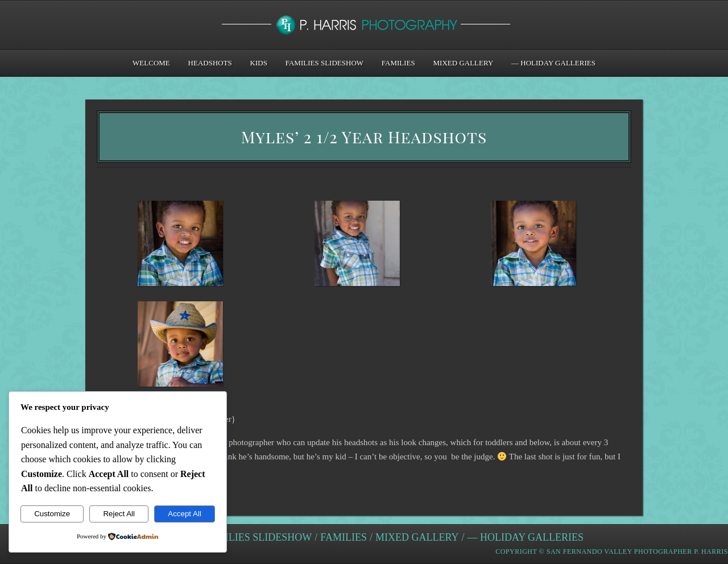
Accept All (185, 514)
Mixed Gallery (464, 63)
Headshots (210, 63)
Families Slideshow (324, 63)
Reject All (119, 514)
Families (398, 63)
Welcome (151, 63)
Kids (259, 63)
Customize (52, 514)
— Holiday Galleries (553, 63)
